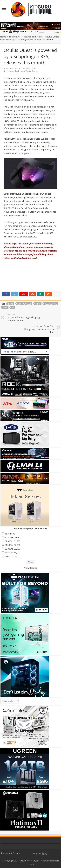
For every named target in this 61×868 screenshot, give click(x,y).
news (11, 304)
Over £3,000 (10, 556)
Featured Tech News (33, 37)
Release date (51, 304)
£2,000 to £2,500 (12, 549)
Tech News (14, 37)
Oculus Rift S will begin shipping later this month (24, 318)
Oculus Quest (24, 304)
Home (3, 37)
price (38, 304)
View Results (30, 568)
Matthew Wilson (13, 68)
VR (13, 307)
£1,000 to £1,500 (12, 541)
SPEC (5, 307)
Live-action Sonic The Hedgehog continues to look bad (37, 328)
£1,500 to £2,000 (12, 545)
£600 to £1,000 (12, 537)
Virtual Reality (32, 71)
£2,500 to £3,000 (12, 552)
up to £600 (10, 534)
